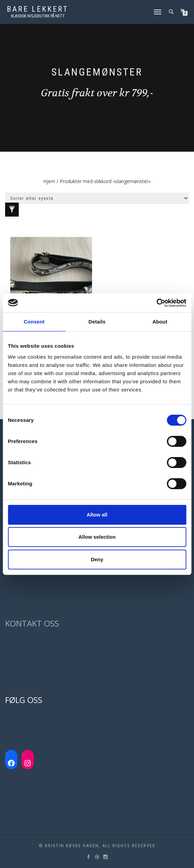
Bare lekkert (38, 9)
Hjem (49, 181)
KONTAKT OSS (32, 623)
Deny (97, 559)
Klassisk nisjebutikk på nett (38, 16)
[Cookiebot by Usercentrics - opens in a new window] (156, 303)
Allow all (97, 515)
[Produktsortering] (97, 198)
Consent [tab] (34, 322)
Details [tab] (97, 322)
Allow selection (97, 537)
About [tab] (160, 322)
